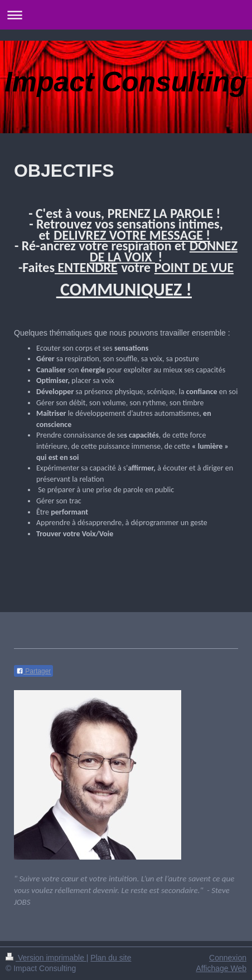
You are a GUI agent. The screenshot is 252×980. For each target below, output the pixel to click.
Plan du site (111, 958)
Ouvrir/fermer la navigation (126, 15)
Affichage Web (221, 968)
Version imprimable (46, 958)
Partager (33, 671)
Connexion (228, 958)
